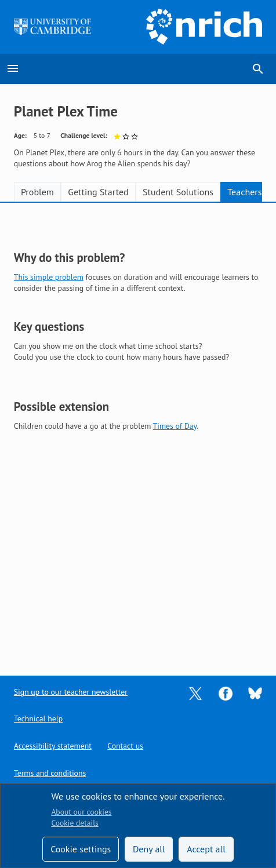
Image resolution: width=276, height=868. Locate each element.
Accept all (206, 849)
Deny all (149, 849)
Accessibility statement (53, 746)
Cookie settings (81, 849)
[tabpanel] (138, 431)
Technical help (38, 719)
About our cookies (81, 812)
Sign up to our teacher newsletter (71, 692)
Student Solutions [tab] (178, 192)
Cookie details (75, 823)
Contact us (125, 746)
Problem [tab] (37, 192)
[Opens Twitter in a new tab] (195, 692)
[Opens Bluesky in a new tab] (255, 692)
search (258, 69)
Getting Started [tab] (98, 192)
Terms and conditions (50, 773)
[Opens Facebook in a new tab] (226, 692)
